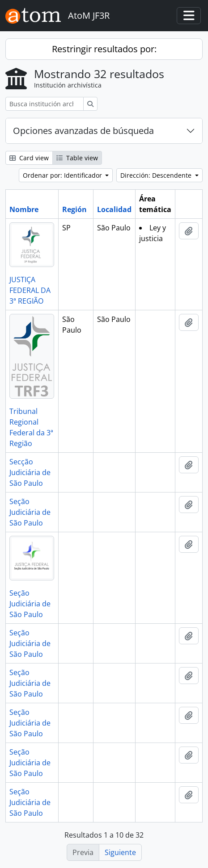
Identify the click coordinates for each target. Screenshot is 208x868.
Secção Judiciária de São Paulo (30, 472)
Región (74, 209)
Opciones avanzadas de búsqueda (83, 131)
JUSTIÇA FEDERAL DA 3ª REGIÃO (30, 290)
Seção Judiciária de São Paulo (30, 512)
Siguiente (120, 852)
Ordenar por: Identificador (63, 175)
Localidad (114, 209)
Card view (29, 158)
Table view (77, 158)
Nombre (24, 209)
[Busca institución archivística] (45, 104)
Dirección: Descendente (157, 175)
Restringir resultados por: (104, 49)
